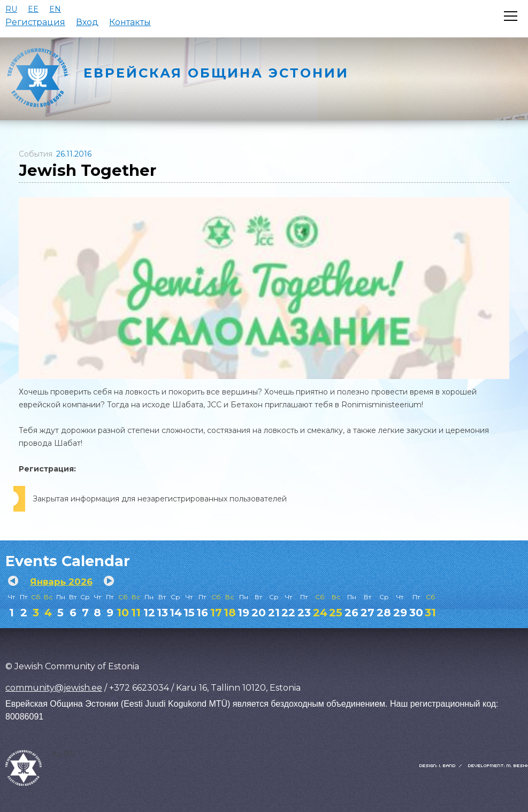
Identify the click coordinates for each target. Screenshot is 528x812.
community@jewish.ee (54, 688)
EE (33, 9)
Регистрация (35, 22)
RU (11, 9)
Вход (87, 22)
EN (55, 9)
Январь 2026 (61, 582)
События (36, 154)
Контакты (130, 22)
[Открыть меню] (511, 16)
